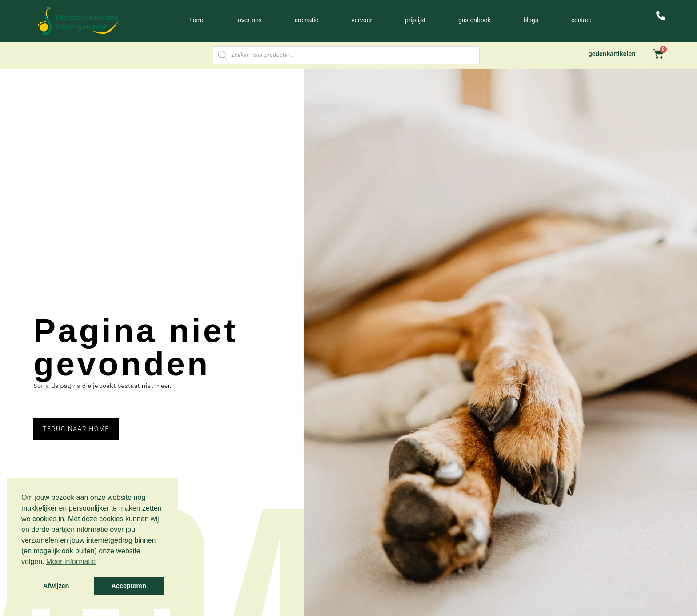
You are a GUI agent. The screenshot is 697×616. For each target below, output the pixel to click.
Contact (581, 20)
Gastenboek (474, 20)
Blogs (531, 20)
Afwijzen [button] (56, 586)
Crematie (307, 20)
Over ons (250, 20)
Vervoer (362, 20)
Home (197, 20)
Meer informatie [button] (71, 562)
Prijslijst (415, 20)
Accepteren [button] (129, 586)
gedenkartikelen (612, 54)
